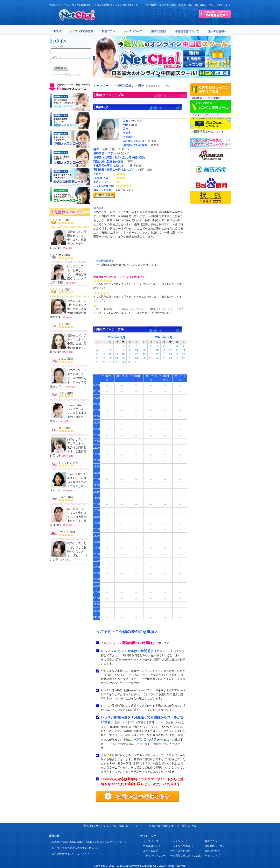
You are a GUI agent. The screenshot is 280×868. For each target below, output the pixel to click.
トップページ (102, 86)
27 (110, 362)
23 (130, 358)
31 (136, 362)
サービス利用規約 (180, 851)
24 (136, 358)
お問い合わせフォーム (150, 740)
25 (97, 362)
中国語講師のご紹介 (130, 86)
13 (110, 354)
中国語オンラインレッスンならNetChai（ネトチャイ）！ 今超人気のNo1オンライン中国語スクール (140, 826)
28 (117, 362)
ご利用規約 (151, 5)
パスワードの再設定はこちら (66, 76)
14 (117, 354)
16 (130, 354)
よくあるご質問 (167, 5)
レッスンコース (179, 841)
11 (97, 354)
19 (103, 358)
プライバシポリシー (154, 856)
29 (123, 362)
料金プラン (211, 841)
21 (117, 358)
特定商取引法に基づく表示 (185, 856)
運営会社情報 (185, 5)
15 (123, 354)
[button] (94, 58)
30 (130, 362)
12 (103, 354)
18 (97, 358)
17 (136, 354)
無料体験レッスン (204, 5)
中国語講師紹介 (152, 846)
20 (110, 358)
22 (123, 358)
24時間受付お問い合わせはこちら (215, 14)
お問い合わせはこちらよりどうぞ (70, 854)
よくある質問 (150, 851)
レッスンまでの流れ (182, 846)
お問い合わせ (223, 5)
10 (136, 350)
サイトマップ (212, 856)
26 (103, 362)
